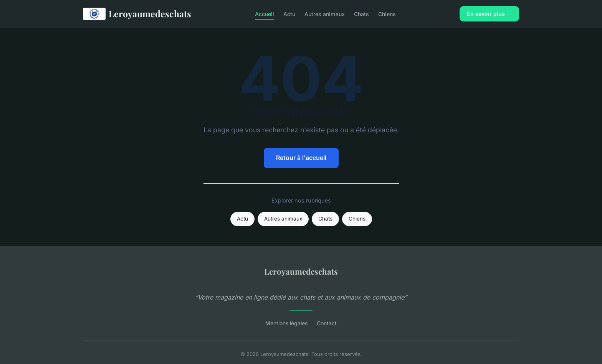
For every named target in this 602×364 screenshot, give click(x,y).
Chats (361, 14)
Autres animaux (325, 14)
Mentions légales (286, 323)
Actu (289, 14)
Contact (327, 323)
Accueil (265, 14)
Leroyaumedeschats (137, 14)
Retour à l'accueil (301, 158)
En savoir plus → (489, 14)
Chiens (387, 14)
